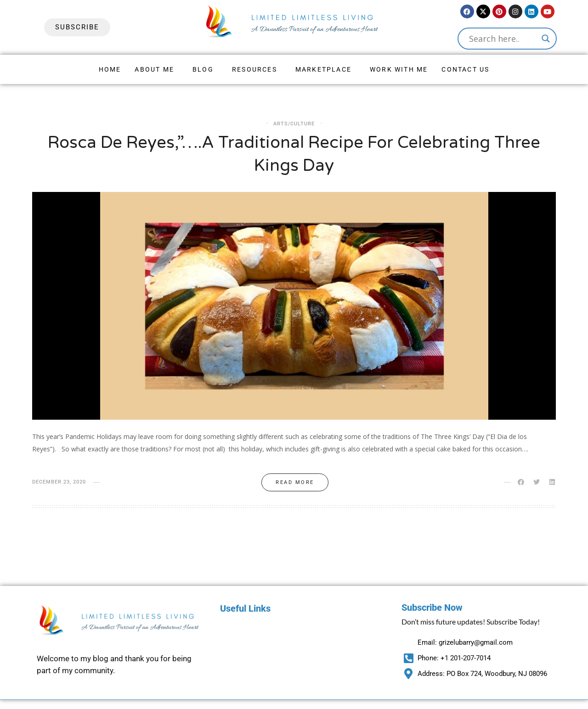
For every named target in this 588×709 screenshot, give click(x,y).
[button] (157, 69)
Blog (203, 69)
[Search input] (503, 39)
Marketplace (323, 69)
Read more (295, 482)
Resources (254, 69)
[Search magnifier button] (546, 39)
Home (110, 69)
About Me (154, 69)
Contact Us (465, 69)
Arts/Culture (294, 124)
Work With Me (399, 69)
